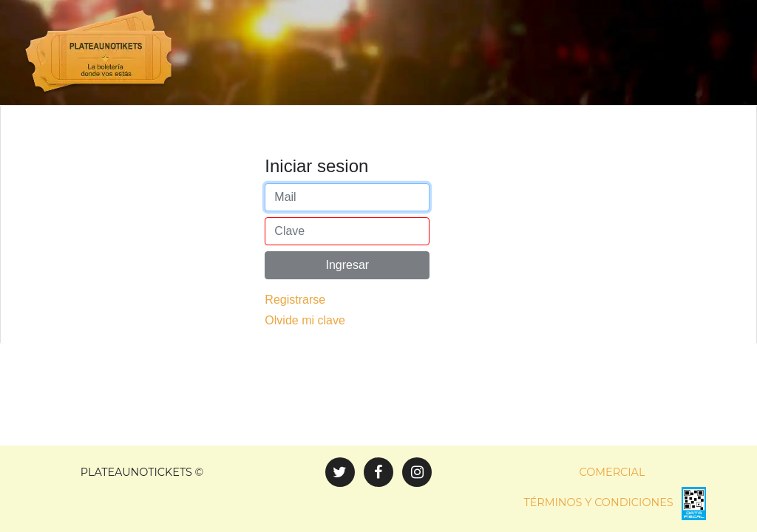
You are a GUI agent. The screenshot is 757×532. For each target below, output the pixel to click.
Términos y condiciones (598, 502)
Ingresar (347, 289)
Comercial (612, 472)
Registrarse (295, 324)
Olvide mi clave (305, 345)
